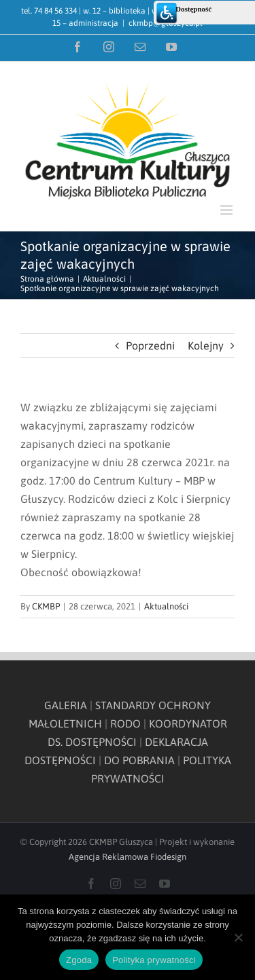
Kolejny (206, 345)
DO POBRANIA (139, 760)
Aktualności (166, 606)
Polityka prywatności (154, 960)
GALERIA (66, 705)
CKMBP (46, 606)
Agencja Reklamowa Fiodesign (128, 857)
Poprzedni (150, 345)
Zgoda (79, 960)
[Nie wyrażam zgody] (238, 937)
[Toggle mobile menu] (227, 210)
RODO (125, 723)
